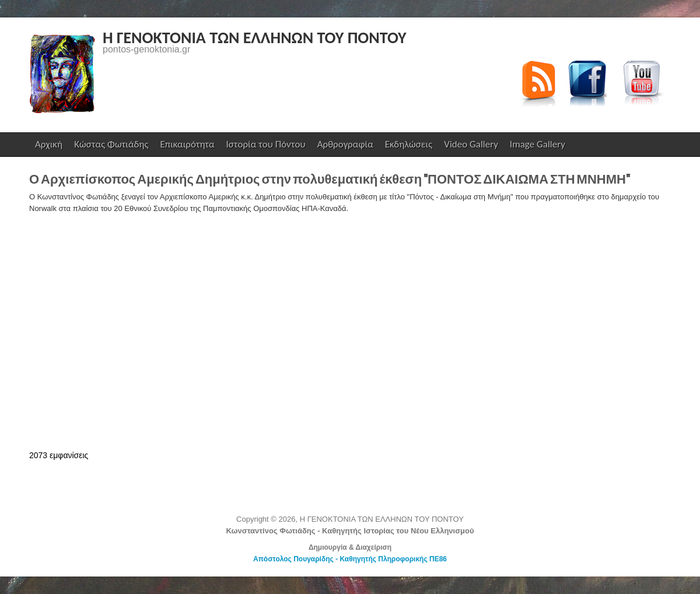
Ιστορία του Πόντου (266, 144)
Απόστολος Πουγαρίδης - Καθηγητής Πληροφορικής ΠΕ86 (350, 559)
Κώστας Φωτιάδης (110, 147)
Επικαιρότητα (187, 144)
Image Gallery (538, 144)
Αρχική (49, 144)
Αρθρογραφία (345, 144)
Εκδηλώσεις (409, 144)
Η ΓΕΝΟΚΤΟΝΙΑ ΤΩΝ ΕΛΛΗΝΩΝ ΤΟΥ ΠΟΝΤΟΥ (255, 38)
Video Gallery (471, 144)
